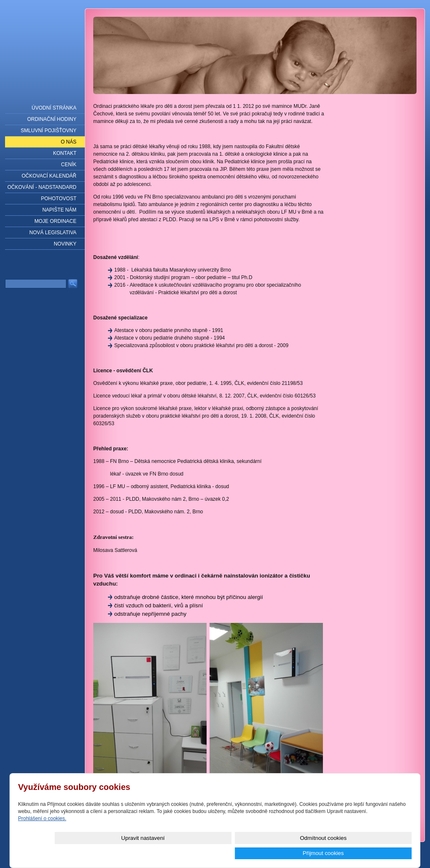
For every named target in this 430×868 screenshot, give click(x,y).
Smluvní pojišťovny (49, 131)
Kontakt (65, 153)
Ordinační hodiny (52, 119)
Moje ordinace (55, 221)
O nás (69, 142)
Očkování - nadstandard (42, 187)
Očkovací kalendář (49, 176)
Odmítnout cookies (318, 853)
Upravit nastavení (254, 853)
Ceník (69, 165)
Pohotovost (59, 199)
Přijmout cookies (382, 853)
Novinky (65, 244)
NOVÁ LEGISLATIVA (53, 233)
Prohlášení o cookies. (42, 834)
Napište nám (59, 210)
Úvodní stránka (54, 108)
